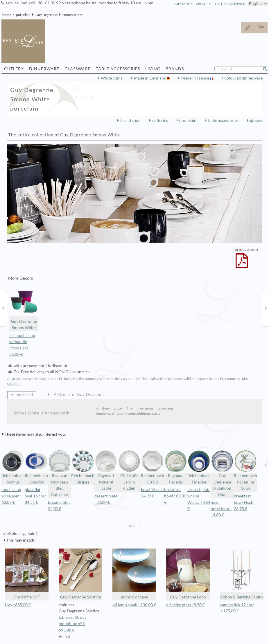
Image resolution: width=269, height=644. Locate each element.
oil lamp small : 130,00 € (134, 605)
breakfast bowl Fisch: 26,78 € (244, 502)
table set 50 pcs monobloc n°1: (80, 624)
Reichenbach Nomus (13, 467)
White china (112, 78)
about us (204, 4)
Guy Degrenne (46, 15)
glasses (256, 120)
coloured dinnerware (244, 78)
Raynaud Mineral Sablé (106, 470)
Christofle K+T (27, 574)
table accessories (223, 120)
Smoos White (72, 15)
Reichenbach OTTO (153, 467)
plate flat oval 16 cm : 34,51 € (35, 496)
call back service (230, 4)
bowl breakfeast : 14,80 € (221, 509)
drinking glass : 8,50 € (185, 605)
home (7, 15)
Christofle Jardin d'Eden (129, 470)
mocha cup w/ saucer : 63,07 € (11, 496)
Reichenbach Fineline (199, 467)
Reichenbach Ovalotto (36, 467)
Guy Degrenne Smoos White (24, 309)
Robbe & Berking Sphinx (242, 574)
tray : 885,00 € (18, 605)
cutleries (160, 120)
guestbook (183, 4)
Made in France (196, 78)
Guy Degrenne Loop (188, 574)
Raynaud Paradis (176, 467)
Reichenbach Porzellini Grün (245, 470)
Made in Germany (150, 78)
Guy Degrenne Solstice (80, 574)
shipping (14, 384)
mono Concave (134, 574)
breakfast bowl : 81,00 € (175, 496)
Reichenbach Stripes (83, 467)
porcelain (23, 15)
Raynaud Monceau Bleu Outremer (60, 473)
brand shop (130, 120)
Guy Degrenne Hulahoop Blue (222, 473)
